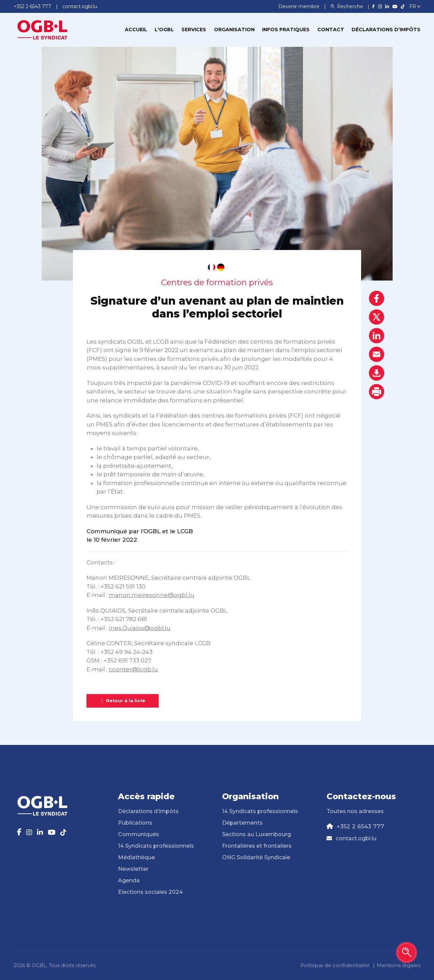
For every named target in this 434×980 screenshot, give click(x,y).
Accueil (136, 30)
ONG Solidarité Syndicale (256, 857)
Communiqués (139, 834)
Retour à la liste (123, 701)
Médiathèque (136, 857)
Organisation (234, 30)
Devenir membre (300, 6)
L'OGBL (164, 30)
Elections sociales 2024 (150, 892)
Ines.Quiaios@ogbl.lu (140, 628)
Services (194, 30)
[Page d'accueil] (42, 29)
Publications (135, 823)
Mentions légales (399, 965)
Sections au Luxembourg (257, 834)
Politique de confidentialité (335, 965)
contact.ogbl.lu (356, 838)
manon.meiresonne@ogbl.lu (152, 595)
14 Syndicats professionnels (156, 846)
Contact (331, 30)
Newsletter (133, 869)
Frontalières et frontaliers (257, 846)
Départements (242, 823)
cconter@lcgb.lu (133, 669)
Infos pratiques (286, 30)
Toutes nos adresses (355, 811)
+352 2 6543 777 (360, 826)
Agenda (129, 880)
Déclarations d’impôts (386, 30)
